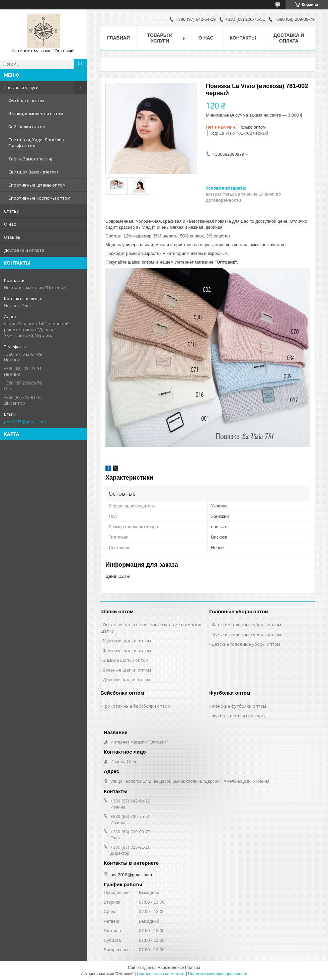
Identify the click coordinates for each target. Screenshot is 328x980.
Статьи (12, 211)
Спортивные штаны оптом (37, 185)
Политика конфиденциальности (218, 974)
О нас (10, 224)
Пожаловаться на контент (161, 974)
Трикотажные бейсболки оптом (137, 706)
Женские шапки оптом (127, 650)
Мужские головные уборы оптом (246, 634)
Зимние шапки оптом (126, 660)
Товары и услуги (21, 87)
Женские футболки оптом (239, 706)
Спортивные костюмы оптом (39, 198)
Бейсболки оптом (27, 127)
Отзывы (13, 237)
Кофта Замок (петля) (30, 159)
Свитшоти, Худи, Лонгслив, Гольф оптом (37, 143)
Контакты (243, 38)
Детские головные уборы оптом (246, 644)
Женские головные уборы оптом (246, 625)
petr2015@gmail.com (25, 422)
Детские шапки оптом (126, 680)
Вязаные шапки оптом (127, 670)
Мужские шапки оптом (127, 641)
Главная (118, 38)
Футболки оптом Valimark (239, 716)
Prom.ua (193, 968)
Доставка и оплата (24, 250)
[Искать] (80, 64)
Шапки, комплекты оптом (36, 114)
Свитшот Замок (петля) (33, 172)
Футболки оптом (26, 100)
